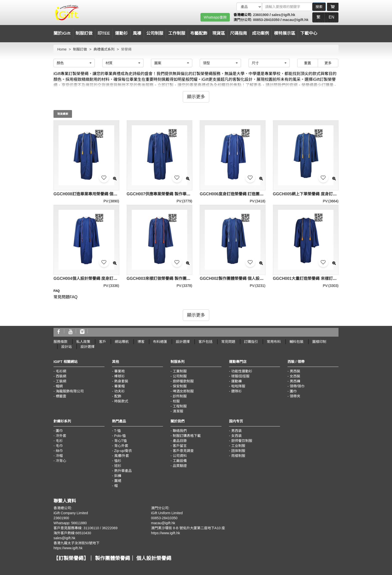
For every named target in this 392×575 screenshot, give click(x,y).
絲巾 (59, 451)
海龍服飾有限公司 (70, 391)
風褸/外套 (122, 456)
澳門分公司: (243, 20)
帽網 (59, 386)
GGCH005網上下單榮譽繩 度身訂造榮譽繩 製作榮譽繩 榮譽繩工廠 (332, 194)
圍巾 (293, 391)
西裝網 (61, 376)
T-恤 (117, 431)
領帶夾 (295, 396)
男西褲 (295, 381)
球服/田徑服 (240, 376)
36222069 (110, 528)
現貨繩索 (63, 114)
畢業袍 (119, 371)
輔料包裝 (296, 342)
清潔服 (178, 411)
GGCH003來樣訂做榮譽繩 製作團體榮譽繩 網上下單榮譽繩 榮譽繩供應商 (192, 278)
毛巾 (59, 446)
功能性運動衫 (242, 371)
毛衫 (59, 441)
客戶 (102, 342)
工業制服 (180, 371)
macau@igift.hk (295, 20)
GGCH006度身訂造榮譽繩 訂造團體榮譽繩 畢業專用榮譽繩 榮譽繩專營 (263, 194)
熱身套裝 (121, 381)
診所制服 (180, 396)
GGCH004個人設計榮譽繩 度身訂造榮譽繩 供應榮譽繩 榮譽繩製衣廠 (114, 278)
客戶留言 (180, 446)
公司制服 (180, 376)
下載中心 (309, 33)
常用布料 (274, 342)
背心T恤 (121, 441)
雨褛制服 (238, 456)
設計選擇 (183, 342)
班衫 (118, 466)
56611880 (79, 523)
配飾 (118, 396)
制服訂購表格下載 (187, 436)
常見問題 (228, 342)
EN (331, 17)
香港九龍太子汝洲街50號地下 (76, 543)
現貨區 (219, 33)
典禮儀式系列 (104, 49)
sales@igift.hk (283, 15)
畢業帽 (119, 386)
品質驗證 (180, 466)
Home (62, 49)
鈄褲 (118, 476)
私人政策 (83, 342)
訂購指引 (251, 342)
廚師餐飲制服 (183, 381)
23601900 (261, 15)
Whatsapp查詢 (215, 17)
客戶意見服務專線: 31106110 (76, 528)
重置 (307, 63)
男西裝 (295, 371)
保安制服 (180, 386)
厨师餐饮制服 (242, 441)
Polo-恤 (120, 436)
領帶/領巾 (297, 386)
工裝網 (61, 381)
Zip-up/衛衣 (123, 451)
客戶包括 (205, 342)
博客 (141, 342)
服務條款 (60, 342)
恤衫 (118, 461)
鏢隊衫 (236, 391)
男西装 (236, 431)
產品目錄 (180, 441)
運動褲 (236, 381)
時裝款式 (121, 401)
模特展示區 (285, 33)
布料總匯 (160, 342)
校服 (176, 401)
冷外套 (61, 436)
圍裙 (118, 481)
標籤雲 (61, 396)
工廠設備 (180, 461)
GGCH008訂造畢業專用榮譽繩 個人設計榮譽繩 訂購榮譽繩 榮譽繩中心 (116, 194)
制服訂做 (84, 33)
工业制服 (238, 446)
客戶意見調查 (183, 451)
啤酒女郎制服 (183, 391)
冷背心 (61, 461)
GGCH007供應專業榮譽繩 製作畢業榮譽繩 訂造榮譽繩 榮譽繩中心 (186, 194)
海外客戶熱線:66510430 (72, 533)
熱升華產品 (123, 471)
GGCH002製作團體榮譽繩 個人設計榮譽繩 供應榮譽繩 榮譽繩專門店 (261, 278)
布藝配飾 (199, 33)
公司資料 (180, 456)
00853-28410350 (266, 20)
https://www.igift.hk (68, 548)
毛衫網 (61, 371)
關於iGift (62, 33)
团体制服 (238, 451)
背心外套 (121, 446)
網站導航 (122, 342)
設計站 (66, 347)
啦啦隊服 (238, 386)
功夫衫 (119, 391)
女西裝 (295, 376)
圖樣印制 (319, 342)
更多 (328, 63)
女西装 (236, 436)
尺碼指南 (238, 33)
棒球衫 (119, 376)
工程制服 (180, 406)
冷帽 (59, 456)
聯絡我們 (180, 431)
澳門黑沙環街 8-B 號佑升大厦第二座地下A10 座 (188, 528)
